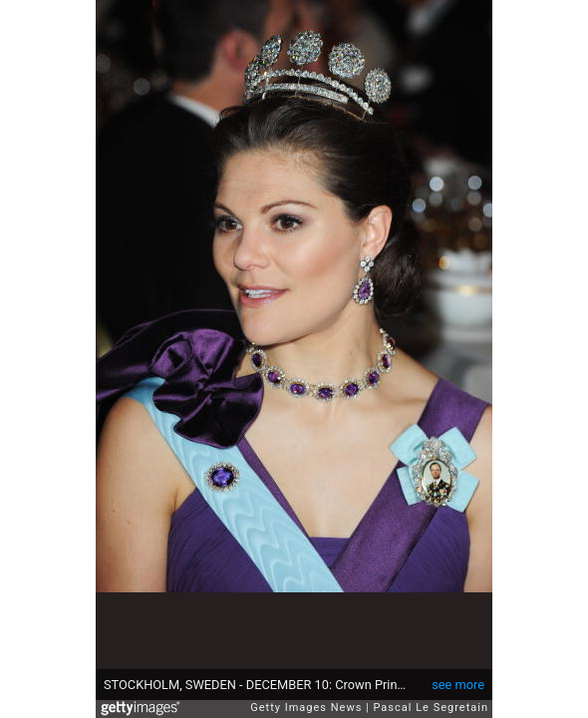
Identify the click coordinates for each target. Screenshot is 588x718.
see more (458, 685)
